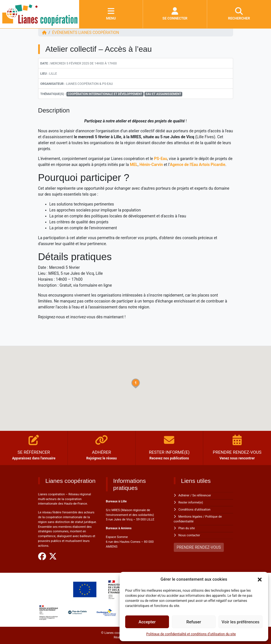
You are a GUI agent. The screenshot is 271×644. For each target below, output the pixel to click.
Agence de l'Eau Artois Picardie (198, 165)
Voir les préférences (240, 622)
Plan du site (187, 528)
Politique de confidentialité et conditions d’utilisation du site (191, 634)
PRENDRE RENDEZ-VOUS (199, 547)
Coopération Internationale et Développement (105, 94)
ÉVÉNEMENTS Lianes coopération (85, 33)
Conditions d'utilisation (194, 510)
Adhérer (184, 495)
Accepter (147, 622)
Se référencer (202, 495)
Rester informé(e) (191, 503)
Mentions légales (190, 517)
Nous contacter (189, 535)
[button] (260, 579)
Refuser (194, 622)
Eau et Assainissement (164, 94)
